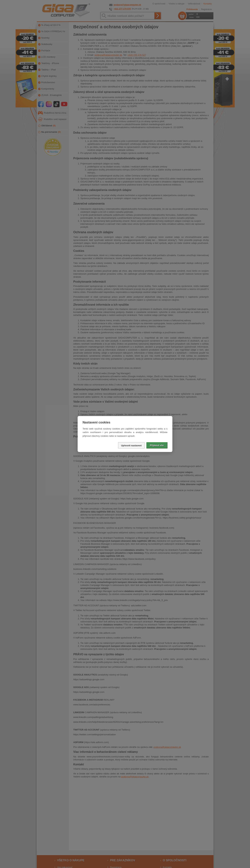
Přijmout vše (157, 445)
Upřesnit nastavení (131, 446)
